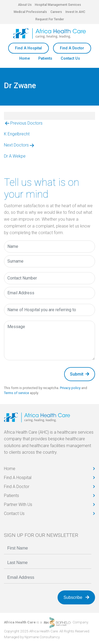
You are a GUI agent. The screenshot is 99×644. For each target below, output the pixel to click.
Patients (45, 58)
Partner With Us (18, 505)
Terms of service (16, 393)
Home (25, 58)
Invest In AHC (75, 12)
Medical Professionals (30, 12)
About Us (25, 5)
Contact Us (70, 58)
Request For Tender (50, 19)
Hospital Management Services (58, 5)
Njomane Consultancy (42, 637)
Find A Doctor (72, 48)
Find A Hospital (29, 48)
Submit (80, 374)
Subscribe (76, 597)
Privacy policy (70, 388)
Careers (56, 12)
